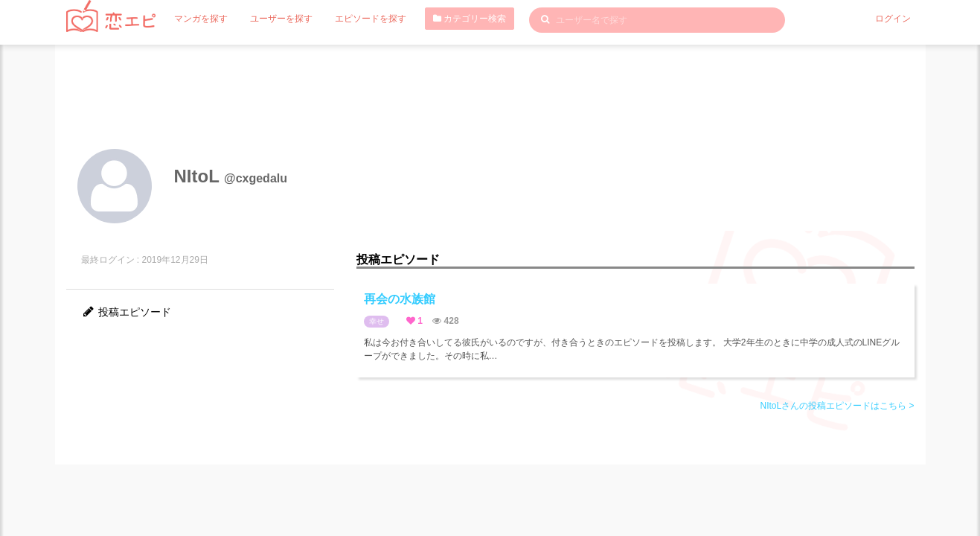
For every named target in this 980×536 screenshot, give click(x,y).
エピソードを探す (371, 19)
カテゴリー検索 (470, 19)
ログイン (893, 19)
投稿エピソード (126, 312)
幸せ (377, 321)
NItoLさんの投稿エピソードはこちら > (837, 406)
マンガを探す (201, 19)
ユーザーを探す (281, 19)
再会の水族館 (400, 299)
